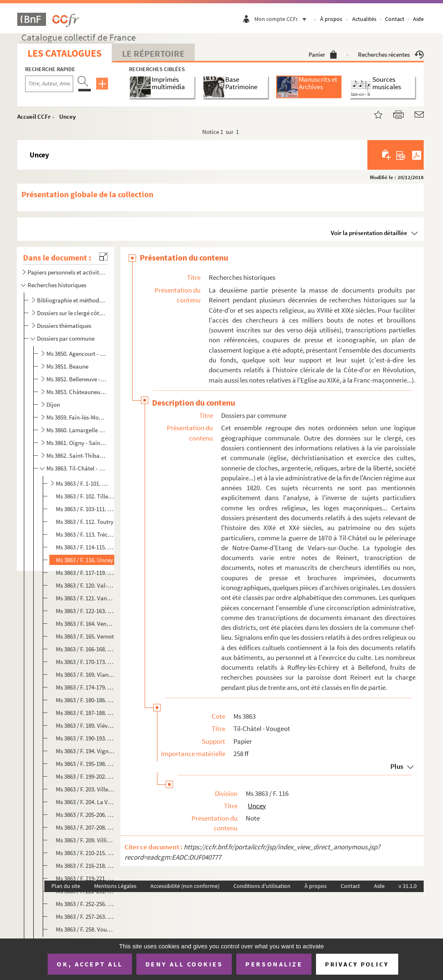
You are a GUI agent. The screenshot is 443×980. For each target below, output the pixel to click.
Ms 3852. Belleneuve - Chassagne (77, 379)
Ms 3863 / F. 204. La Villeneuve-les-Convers (85, 802)
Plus (397, 766)
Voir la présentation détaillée (369, 233)
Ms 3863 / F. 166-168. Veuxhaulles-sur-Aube (85, 649)
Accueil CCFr (34, 116)
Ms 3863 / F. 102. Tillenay (85, 496)
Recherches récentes (391, 54)
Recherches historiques (57, 285)
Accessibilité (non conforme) (185, 886)
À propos (331, 19)
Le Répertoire (153, 53)
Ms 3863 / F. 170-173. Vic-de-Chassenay (85, 662)
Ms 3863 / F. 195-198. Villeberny (85, 764)
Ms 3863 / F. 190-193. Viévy (85, 738)
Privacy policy (357, 964)
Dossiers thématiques (64, 326)
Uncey (67, 116)
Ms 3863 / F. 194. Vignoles (85, 751)
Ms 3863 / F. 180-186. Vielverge (85, 700)
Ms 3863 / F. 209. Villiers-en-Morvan (85, 840)
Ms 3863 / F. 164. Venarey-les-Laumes (85, 624)
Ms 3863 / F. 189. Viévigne (85, 725)
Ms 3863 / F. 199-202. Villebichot (85, 776)
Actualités (364, 19)
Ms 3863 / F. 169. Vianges (85, 674)
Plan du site (66, 886)
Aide (418, 19)
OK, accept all (90, 964)
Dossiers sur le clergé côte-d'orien (72, 313)
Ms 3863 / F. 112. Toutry (85, 522)
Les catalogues (65, 53)
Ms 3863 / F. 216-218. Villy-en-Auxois (85, 866)
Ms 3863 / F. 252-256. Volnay (85, 904)
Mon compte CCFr (282, 19)
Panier (323, 54)
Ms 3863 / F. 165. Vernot (85, 636)
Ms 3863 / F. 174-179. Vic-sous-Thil (85, 687)
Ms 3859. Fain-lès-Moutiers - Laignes (77, 417)
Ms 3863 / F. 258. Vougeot (85, 929)
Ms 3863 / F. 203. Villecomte (85, 789)
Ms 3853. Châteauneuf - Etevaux (77, 392)
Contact (395, 19)
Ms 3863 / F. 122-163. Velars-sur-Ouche (85, 611)
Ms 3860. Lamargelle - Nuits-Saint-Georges (77, 430)
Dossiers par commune (66, 338)
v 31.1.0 (408, 886)
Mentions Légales (115, 886)
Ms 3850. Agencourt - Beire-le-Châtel (77, 354)
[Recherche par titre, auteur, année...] (49, 84)
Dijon (53, 405)
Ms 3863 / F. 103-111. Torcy (85, 509)
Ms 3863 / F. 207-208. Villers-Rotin (85, 827)
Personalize (274, 964)
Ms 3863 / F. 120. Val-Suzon (85, 585)
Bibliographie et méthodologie (72, 300)
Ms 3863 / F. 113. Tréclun (85, 534)
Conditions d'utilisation (262, 886)
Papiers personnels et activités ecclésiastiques (66, 272)
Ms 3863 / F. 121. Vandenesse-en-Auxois (85, 598)
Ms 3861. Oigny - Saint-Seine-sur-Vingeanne (77, 443)
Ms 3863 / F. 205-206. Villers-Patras (85, 815)
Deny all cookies (184, 964)
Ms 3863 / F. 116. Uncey (84, 560)
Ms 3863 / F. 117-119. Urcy (85, 573)
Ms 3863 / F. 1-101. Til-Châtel (82, 483)
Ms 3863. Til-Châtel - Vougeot (77, 468)
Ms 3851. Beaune (67, 366)
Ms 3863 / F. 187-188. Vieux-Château (85, 713)
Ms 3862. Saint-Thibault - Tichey (77, 455)
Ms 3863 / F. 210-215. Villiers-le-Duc (85, 853)
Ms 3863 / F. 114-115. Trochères (85, 547)
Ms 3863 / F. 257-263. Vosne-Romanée (85, 917)
